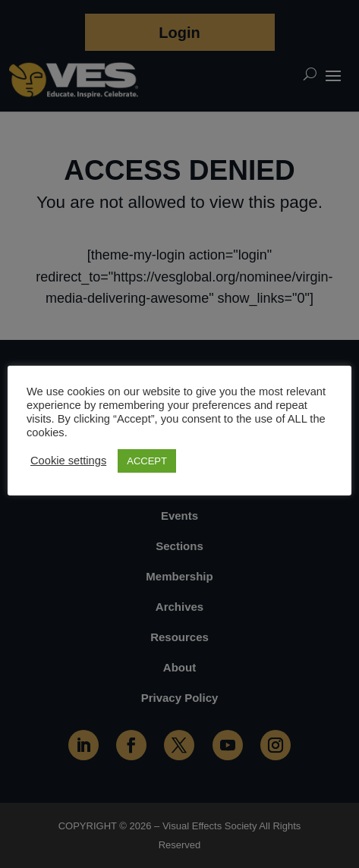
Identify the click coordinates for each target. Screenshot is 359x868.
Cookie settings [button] (68, 461)
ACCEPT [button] (147, 461)
